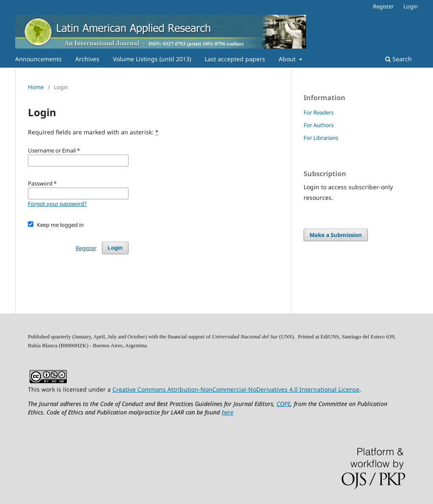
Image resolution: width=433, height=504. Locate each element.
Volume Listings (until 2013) (152, 59)
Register (383, 6)
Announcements (38, 59)
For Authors (319, 125)
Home (36, 87)
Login (411, 6)
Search (399, 59)
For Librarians (321, 138)
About (288, 59)
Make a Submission (336, 235)
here (227, 412)
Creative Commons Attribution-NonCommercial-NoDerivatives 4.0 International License (236, 389)
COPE (284, 404)
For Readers (319, 112)
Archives (87, 59)
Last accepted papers (235, 59)
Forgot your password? (57, 204)
